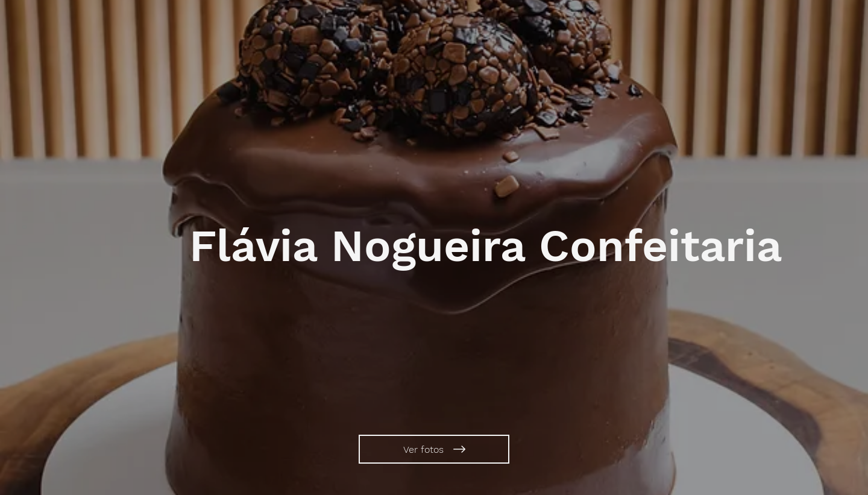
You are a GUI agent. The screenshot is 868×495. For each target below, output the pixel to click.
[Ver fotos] (434, 449)
